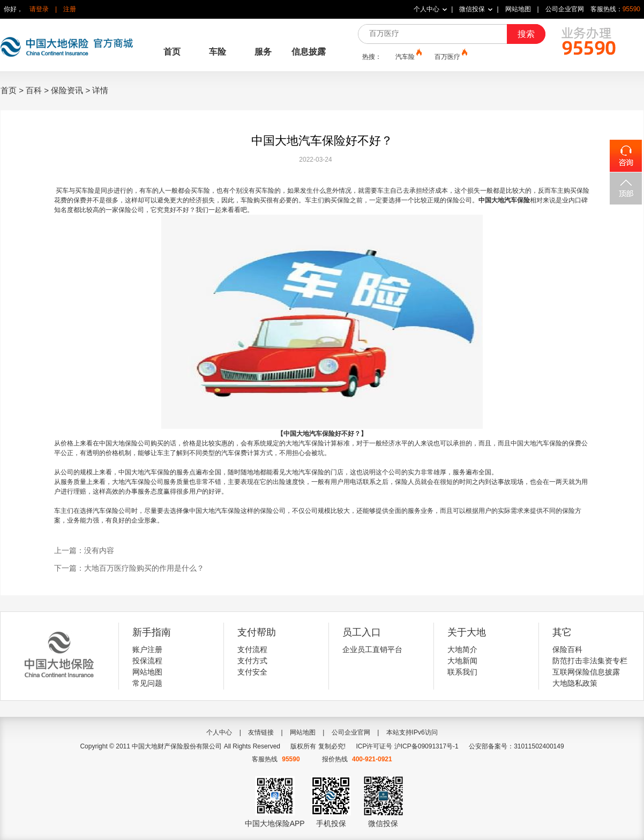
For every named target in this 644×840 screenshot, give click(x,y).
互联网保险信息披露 (586, 672)
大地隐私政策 (575, 683)
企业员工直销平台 (372, 649)
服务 (263, 52)
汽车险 (408, 56)
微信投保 (472, 9)
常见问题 (147, 683)
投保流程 (147, 661)
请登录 (39, 9)
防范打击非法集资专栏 (590, 661)
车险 (218, 52)
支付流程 (252, 649)
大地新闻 (462, 661)
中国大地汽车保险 (504, 200)
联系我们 (462, 672)
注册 (70, 9)
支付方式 (252, 661)
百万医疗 (450, 56)
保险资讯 (67, 90)
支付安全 (252, 672)
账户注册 (147, 649)
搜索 (526, 34)
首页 (172, 52)
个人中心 (426, 9)
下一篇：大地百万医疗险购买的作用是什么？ (129, 568)
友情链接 (261, 732)
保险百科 (567, 649)
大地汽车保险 (305, 443)
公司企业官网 (565, 9)
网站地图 (518, 9)
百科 (34, 90)
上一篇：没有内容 (84, 550)
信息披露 (309, 52)
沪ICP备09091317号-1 (426, 746)
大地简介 (462, 649)
